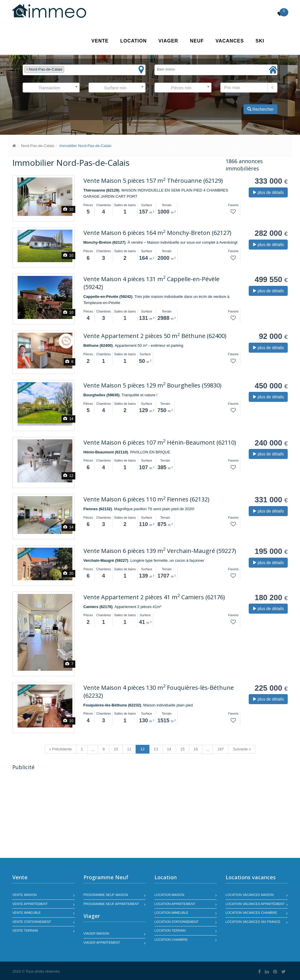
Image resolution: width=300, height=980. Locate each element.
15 (183, 749)
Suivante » (242, 749)
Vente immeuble (27, 913)
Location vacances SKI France (253, 922)
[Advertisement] (62, 815)
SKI (260, 41)
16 (196, 749)
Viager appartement (102, 943)
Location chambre (171, 940)
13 (156, 749)
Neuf (197, 41)
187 (221, 749)
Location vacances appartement (255, 904)
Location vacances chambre (251, 913)
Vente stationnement (32, 922)
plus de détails (268, 192)
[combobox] (84, 70)
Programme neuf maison (106, 895)
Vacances (230, 41)
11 (129, 749)
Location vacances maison (250, 895)
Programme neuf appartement (111, 904)
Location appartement (175, 904)
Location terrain (170, 931)
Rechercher (260, 109)
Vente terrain (25, 931)
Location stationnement (177, 922)
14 (169, 749)
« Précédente (60, 749)
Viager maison (96, 933)
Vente (100, 41)
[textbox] (67, 70)
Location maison (169, 895)
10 (116, 749)
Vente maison (24, 895)
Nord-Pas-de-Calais (37, 146)
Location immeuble (171, 913)
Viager (168, 41)
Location (133, 41)
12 (142, 749)
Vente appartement (30, 904)
